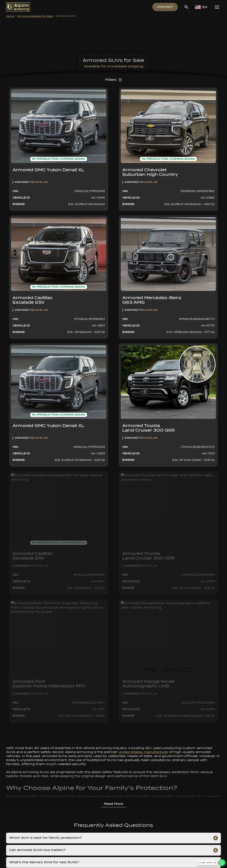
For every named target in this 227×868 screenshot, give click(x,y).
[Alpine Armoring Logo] (18, 7)
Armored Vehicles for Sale (35, 16)
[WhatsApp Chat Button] (212, 863)
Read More (113, 804)
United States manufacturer (143, 752)
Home (10, 16)
